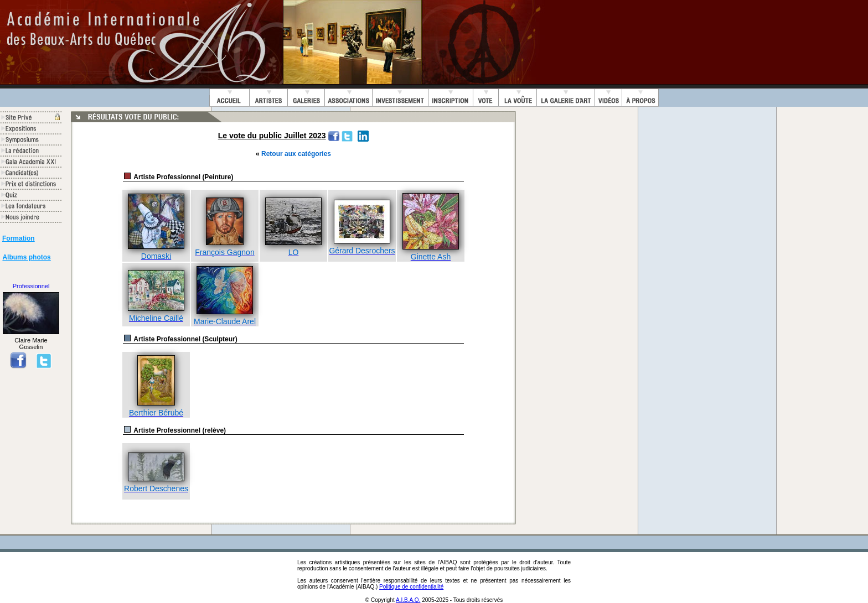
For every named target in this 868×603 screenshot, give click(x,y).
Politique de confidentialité (411, 587)
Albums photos (26, 257)
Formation (19, 238)
